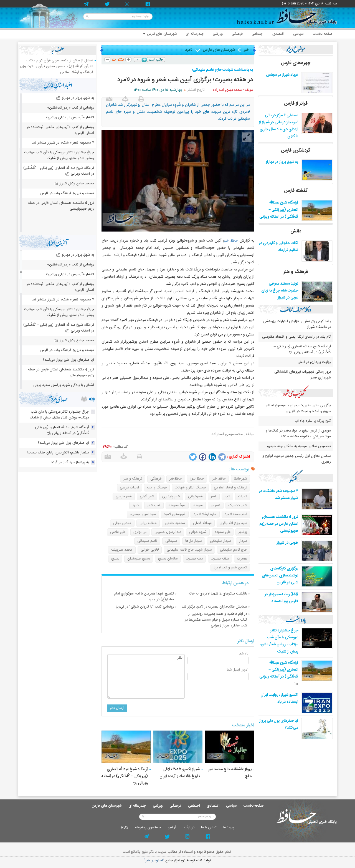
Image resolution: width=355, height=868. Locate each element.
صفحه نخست (323, 34)
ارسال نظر (117, 708)
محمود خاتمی (175, 523)
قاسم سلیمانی (147, 541)
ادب (227, 496)
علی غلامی (118, 532)
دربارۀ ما (189, 827)
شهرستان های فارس (160, 34)
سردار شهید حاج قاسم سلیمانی (189, 550)
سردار (243, 541)
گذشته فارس (296, 191)
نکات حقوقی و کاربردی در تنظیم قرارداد (278, 247)
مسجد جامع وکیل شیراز (74, 184)
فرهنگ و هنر (133, 479)
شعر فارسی (124, 496)
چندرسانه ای (195, 34)
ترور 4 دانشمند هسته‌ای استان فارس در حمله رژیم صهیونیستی (279, 524)
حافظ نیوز (197, 479)
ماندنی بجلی (122, 523)
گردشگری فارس (296, 150)
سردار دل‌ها (194, 541)
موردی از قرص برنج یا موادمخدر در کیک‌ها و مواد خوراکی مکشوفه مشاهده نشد (298, 434)
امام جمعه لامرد (236, 514)
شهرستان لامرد (175, 514)
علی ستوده (223, 532)
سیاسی (298, 34)
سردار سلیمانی (220, 541)
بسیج (115, 559)
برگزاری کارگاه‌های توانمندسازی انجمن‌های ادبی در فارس (280, 576)
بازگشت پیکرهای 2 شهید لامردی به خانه (218, 594)
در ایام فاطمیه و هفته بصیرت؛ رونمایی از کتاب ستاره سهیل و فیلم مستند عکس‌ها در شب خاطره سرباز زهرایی (216, 620)
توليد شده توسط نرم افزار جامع (177, 861)
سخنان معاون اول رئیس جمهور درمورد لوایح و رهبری (297, 459)
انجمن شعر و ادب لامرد (230, 568)
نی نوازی (140, 532)
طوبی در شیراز (287, 543)
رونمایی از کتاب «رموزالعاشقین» (71, 108)
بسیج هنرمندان (139, 559)
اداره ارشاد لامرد (205, 514)
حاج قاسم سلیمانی (234, 550)
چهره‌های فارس (296, 63)
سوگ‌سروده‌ (177, 505)
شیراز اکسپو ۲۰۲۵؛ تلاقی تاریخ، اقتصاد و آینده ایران (180, 773)
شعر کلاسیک (238, 505)
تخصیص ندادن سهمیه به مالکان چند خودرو (299, 446)
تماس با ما (209, 827)
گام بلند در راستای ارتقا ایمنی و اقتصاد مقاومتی (296, 337)
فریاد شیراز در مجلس (282, 75)
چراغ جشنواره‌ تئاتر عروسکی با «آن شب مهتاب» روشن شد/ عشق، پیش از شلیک (279, 641)
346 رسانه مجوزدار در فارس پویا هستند (281, 598)
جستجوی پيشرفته (148, 827)
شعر (214, 496)
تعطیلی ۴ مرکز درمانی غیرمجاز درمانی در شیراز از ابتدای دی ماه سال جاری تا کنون (278, 126)
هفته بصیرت (220, 559)
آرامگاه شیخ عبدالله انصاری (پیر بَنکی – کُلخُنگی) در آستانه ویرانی (125, 776)
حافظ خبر (231, 241)
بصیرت (242, 559)
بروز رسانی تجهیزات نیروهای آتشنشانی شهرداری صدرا (303, 375)
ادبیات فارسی (129, 488)
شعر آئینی (147, 496)
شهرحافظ (240, 479)
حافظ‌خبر (176, 479)
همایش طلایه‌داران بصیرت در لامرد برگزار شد (214, 607)
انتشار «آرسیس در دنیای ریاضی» (70, 117)
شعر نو (216, 505)
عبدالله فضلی (202, 523)
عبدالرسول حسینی (168, 532)
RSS (125, 827)
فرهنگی (237, 34)
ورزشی (218, 34)
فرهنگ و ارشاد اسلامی (230, 488)
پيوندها (229, 827)
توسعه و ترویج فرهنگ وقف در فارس (67, 193)
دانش (296, 231)
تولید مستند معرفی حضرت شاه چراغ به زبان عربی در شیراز (280, 291)
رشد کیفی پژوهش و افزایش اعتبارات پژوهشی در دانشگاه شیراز (297, 324)
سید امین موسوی (143, 514)
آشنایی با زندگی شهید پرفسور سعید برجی (64, 385)
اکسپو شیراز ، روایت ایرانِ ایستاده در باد (279, 698)
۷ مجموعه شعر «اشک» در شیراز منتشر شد (278, 495)
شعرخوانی (195, 496)
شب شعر (154, 505)
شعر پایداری (171, 496)
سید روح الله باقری (233, 523)
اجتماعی (258, 34)
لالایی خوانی (150, 550)
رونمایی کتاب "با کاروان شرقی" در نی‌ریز (145, 607)
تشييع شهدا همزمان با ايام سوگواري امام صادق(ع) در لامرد (144, 597)
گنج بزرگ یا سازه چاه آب (313, 421)
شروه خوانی (198, 532)
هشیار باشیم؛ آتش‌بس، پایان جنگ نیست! (58, 453)
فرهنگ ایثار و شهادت (190, 488)
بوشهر (243, 532)
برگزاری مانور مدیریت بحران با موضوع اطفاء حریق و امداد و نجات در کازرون (299, 408)
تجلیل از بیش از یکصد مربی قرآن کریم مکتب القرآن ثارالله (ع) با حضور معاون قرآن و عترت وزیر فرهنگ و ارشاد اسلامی (57, 66)
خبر (246, 50)
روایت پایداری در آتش (314, 362)
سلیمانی (171, 541)
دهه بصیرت (194, 559)
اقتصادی (278, 34)
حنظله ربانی (148, 523)
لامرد (189, 50)
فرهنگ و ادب (157, 488)
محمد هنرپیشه (122, 550)
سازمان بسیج (168, 559)
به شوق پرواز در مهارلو (282, 162)
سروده (198, 505)
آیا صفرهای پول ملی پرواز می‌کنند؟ (68, 360)
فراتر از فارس (296, 104)
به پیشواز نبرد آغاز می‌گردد (70, 462)
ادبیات (243, 496)
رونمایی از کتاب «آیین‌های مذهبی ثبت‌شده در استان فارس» (60, 130)
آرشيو (172, 827)
